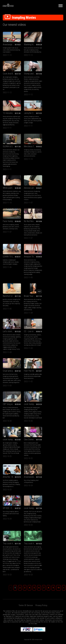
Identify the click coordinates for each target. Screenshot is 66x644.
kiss (36, 129)
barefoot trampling (29, 212)
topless (16, 355)
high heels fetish (33, 255)
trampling (5, 48)
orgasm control (52, 168)
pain (17, 286)
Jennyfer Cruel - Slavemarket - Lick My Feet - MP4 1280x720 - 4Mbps (54, 82)
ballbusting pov (37, 322)
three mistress (58, 326)
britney (15, 97)
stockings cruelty (34, 172)
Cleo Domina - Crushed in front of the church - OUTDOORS (54, 314)
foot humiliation (13, 282)
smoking (47, 85)
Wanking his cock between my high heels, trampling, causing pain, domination (33, 44)
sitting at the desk (31, 396)
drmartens (6, 291)
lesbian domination (12, 87)
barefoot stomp (32, 214)
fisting (14, 324)
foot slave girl (13, 93)
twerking (10, 95)
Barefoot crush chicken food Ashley (54, 200)
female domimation (50, 291)
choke (25, 131)
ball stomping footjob (14, 396)
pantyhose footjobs (55, 131)
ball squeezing (49, 288)
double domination (7, 91)
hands (57, 284)
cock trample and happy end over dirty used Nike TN (12, 314)
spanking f (32, 247)
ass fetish (16, 85)
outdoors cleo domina (50, 328)
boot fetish (53, 324)
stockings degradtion (14, 291)
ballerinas (11, 326)
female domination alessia (10, 174)
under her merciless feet (30, 392)
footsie (18, 324)
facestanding (6, 135)
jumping (5, 95)
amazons (52, 204)
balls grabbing (57, 288)
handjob (5, 386)
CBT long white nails (54, 279)
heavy (60, 206)
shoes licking (53, 251)
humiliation (6, 131)
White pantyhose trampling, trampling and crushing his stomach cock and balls (54, 123)
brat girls (11, 170)
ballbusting (48, 50)
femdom (5, 87)
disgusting (48, 247)
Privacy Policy (41, 445)
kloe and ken (10, 249)
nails (60, 284)
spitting (53, 50)
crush (57, 50)
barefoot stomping (33, 210)
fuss (50, 89)
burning (18, 50)
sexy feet (26, 87)
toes (54, 170)
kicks (40, 87)
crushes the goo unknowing (53, 411)
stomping (26, 208)
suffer (29, 131)
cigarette (57, 245)
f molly (39, 257)
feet (31, 89)
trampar (52, 91)
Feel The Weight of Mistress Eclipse (33, 279)
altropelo (47, 91)
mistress (58, 85)
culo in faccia (55, 89)
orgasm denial (55, 172)
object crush (11, 48)
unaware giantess (29, 388)
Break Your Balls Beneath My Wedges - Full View (12, 239)
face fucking (6, 318)
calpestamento (56, 87)
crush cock (60, 52)
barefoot (47, 204)
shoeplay (26, 324)
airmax (16, 326)
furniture (47, 251)
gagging (13, 322)
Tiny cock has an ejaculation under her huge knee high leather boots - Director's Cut (33, 383)
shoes (47, 176)
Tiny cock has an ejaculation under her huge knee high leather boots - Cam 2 (54, 383)
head (12, 288)
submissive (11, 206)
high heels (37, 85)
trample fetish (6, 100)
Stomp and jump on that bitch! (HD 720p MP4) (12, 82)
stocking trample (37, 218)
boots (55, 318)
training (47, 174)
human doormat (49, 249)
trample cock (53, 52)
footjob (51, 174)
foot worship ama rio (8, 361)
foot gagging (16, 357)
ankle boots (27, 172)
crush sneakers (7, 52)
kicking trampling (49, 135)
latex (15, 170)
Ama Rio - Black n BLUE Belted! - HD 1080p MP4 (12, 352)
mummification (28, 253)
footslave (17, 135)
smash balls (48, 58)
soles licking (59, 247)
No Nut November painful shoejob (54, 165)
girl (30, 324)
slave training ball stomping (10, 208)
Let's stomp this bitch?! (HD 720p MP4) (33, 239)
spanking (39, 245)
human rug (59, 249)
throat (12, 286)
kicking (36, 50)
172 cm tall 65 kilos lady (32, 403)
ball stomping (56, 48)
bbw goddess (36, 282)
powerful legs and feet (33, 390)
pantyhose (48, 131)
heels (34, 170)
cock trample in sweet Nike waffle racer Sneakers (33, 314)
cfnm (52, 286)
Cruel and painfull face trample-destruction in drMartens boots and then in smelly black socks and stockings (12, 279)
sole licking (48, 245)
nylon (50, 87)
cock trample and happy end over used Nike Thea (12, 383)
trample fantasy (33, 257)
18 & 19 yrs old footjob (34, 328)
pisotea (61, 89)
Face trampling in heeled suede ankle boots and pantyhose (33, 165)
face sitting (27, 355)
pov (28, 50)
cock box (16, 247)
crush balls (48, 54)
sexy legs (38, 89)
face (15, 286)
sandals (60, 243)
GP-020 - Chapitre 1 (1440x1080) (54, 352)
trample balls (55, 54)
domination (13, 245)
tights (47, 133)
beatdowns (6, 359)
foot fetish (37, 48)
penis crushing (58, 133)
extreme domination (29, 251)
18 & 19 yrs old (11, 386)
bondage (34, 245)
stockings (55, 129)
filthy (55, 249)
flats (25, 326)
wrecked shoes (52, 176)
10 (59, 427)
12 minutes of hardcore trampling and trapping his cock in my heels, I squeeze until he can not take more (33, 82)
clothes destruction (11, 50)
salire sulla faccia (15, 172)
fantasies (5, 357)
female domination (29, 48)
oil (49, 282)
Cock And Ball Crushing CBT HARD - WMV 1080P (54, 44)
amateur (31, 127)
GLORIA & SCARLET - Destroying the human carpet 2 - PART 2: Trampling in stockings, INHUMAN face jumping (12, 123)
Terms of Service (26, 445)
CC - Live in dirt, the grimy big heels (54, 239)
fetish (47, 168)
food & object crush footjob (14, 328)
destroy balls (56, 58)
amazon (50, 208)
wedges (13, 251)
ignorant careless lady (54, 390)
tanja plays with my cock (55, 403)
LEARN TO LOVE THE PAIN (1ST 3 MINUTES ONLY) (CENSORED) (12, 200)
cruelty (32, 131)
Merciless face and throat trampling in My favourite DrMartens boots (33, 123)
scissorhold (48, 357)
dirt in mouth (59, 253)
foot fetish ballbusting (36, 52)
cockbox (8, 251)
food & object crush (50, 206)
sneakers (5, 322)
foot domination (28, 245)
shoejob (32, 91)
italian (47, 87)
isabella (10, 97)
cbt (46, 48)
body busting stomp (34, 216)
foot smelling (55, 320)
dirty (53, 245)
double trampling (7, 137)
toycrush (5, 328)
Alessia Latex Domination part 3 (12, 165)
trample (31, 208)
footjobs (56, 174)
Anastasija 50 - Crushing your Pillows (12, 44)
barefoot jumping (28, 218)
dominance (27, 52)
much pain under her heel (33, 409)
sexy (34, 89)
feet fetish (27, 91)
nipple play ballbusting (30, 93)
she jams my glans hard (56, 394)
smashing (29, 326)
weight (58, 208)
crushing (18, 322)
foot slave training (14, 131)
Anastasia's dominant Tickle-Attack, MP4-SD (33, 352)
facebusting (12, 129)
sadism (39, 129)
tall (46, 208)
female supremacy (13, 133)
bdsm (35, 243)
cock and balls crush (56, 56)
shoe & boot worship (29, 129)
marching (18, 251)
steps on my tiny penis (30, 405)
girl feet (54, 208)
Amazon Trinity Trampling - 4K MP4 (33, 200)
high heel (53, 247)
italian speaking (49, 326)
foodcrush (5, 326)
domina (61, 286)
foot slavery (12, 139)
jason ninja (12, 359)
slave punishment (13, 89)
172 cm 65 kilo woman (51, 396)
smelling (58, 324)
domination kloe (7, 253)
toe (16, 394)
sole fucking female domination (53, 178)
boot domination (35, 386)
